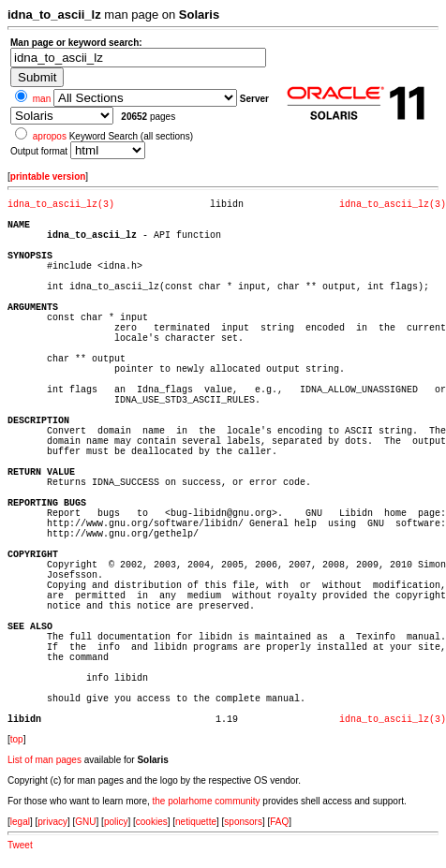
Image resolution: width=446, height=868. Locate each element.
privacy (52, 822)
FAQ (279, 822)
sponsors (243, 822)
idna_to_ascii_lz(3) (61, 205)
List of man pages (45, 760)
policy (116, 822)
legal (20, 822)
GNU (85, 822)
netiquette (196, 822)
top (17, 739)
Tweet (20, 845)
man (42, 99)
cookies (152, 822)
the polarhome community (207, 801)
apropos (50, 136)
